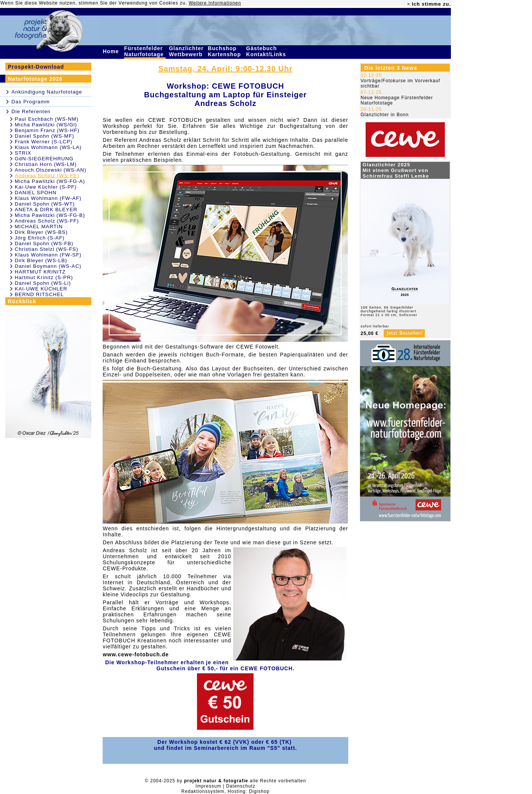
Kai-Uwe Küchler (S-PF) (46, 187)
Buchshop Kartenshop (225, 51)
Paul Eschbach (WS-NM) (47, 119)
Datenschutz (241, 786)
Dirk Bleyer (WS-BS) (41, 232)
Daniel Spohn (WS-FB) (44, 243)
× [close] (409, 4)
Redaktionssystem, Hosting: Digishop (226, 791)
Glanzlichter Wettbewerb (187, 51)
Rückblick (22, 301)
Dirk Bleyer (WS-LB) (41, 260)
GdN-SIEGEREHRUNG (44, 159)
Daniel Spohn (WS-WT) (45, 204)
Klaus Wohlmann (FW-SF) (48, 255)
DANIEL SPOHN (36, 193)
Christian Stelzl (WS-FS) (46, 249)
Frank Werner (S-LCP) (44, 142)
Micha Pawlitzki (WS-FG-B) (50, 215)
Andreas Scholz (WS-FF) (47, 221)
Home (112, 51)
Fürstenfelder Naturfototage (145, 51)
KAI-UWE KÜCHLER (41, 289)
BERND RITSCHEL (39, 294)
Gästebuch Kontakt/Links (267, 51)
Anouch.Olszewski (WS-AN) (51, 170)
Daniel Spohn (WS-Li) (43, 283)
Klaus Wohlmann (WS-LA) (48, 147)
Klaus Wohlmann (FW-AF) (48, 198)
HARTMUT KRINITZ (40, 272)
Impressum (208, 786)
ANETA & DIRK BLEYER (46, 210)
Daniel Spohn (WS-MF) (45, 136)
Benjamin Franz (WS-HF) (47, 130)
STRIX (23, 153)
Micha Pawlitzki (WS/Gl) (46, 125)
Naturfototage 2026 (35, 79)
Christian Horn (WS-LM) (46, 164)
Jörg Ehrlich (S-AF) (40, 238)
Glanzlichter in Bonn (385, 115)
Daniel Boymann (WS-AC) (48, 266)
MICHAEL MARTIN (39, 227)
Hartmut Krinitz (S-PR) (44, 277)
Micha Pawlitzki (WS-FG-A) (50, 181)
